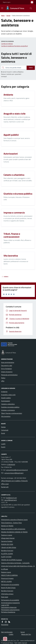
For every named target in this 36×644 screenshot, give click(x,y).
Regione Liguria (7, 2)
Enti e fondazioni (6, 369)
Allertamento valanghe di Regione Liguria (14, 520)
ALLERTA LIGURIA (7, 554)
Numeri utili (5, 487)
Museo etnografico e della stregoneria (13, 529)
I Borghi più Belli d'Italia (9, 547)
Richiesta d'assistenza (8, 612)
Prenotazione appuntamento (10, 610)
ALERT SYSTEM (6, 557)
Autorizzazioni (6, 401)
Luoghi (3, 444)
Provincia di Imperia (7, 578)
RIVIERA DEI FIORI (7, 544)
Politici (3, 378)
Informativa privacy (7, 594)
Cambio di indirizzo (7, 44)
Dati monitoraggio (7, 632)
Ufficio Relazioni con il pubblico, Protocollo (14, 481)
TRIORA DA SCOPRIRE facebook (12, 560)
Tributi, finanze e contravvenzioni (12, 413)
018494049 (11, 464)
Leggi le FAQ (5, 605)
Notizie (3, 427)
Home (3, 16)
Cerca (31, 68)
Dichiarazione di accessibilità (10, 585)
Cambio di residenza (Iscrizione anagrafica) (14, 46)
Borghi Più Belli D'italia (8, 588)
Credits (11, 634)
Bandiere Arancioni (7, 551)
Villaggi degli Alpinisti (8, 538)
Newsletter (5, 625)
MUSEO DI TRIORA (7, 526)
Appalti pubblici (6, 398)
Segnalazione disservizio (9, 607)
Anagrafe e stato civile (8, 395)
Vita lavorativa (6, 416)
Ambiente (4, 392)
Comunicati (5, 430)
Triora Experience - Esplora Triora (11, 523)
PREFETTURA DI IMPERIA (9, 575)
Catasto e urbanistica (8, 404)
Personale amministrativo (9, 375)
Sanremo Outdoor (7, 541)
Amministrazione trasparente (10, 603)
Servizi (8, 16)
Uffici (3, 381)
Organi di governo (7, 372)
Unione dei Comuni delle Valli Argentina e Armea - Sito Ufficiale (18, 568)
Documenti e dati (7, 366)
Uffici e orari (5, 484)
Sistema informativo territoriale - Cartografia (15, 563)
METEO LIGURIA (6, 581)
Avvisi (3, 433)
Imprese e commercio (8, 410)
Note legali (5, 597)
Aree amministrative (8, 362)
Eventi (3, 447)
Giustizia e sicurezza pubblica (10, 407)
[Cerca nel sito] (30, 8)
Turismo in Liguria (7, 535)
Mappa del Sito (26, 634)
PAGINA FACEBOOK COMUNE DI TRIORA (14, 532)
